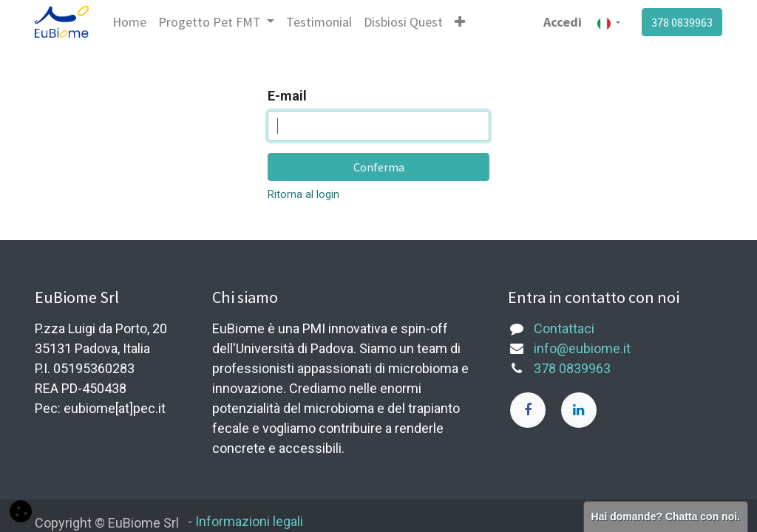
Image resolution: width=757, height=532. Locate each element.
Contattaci (564, 328)
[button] (460, 22)
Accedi (563, 22)
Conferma (379, 167)
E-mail (287, 96)
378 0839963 (682, 22)
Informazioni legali (249, 521)
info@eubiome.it (582, 348)
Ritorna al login (303, 195)
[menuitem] (129, 22)
